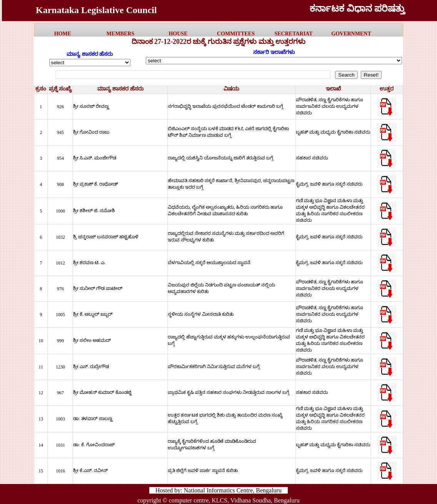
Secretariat (293, 34)
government (351, 34)
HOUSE (178, 34)
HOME (63, 34)
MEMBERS (120, 34)
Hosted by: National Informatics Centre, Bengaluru (218, 490)
